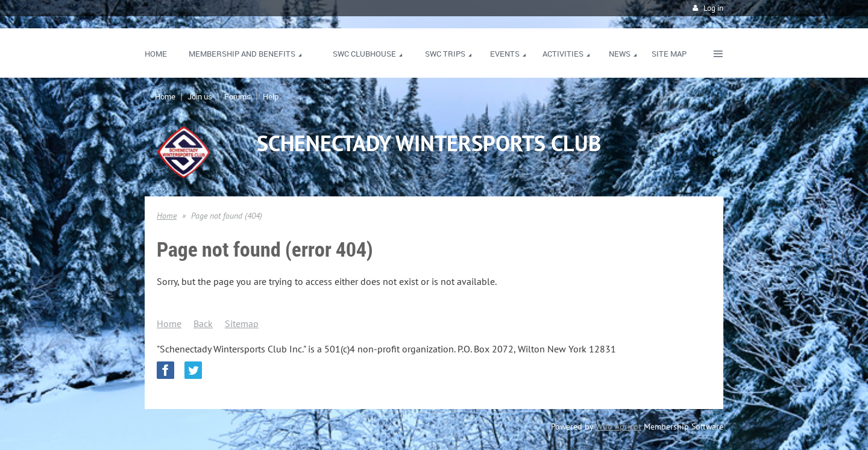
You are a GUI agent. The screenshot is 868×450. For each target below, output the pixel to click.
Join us (200, 96)
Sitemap (242, 323)
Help (271, 96)
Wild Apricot (618, 427)
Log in (713, 8)
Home (165, 96)
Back (203, 323)
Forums (237, 96)
